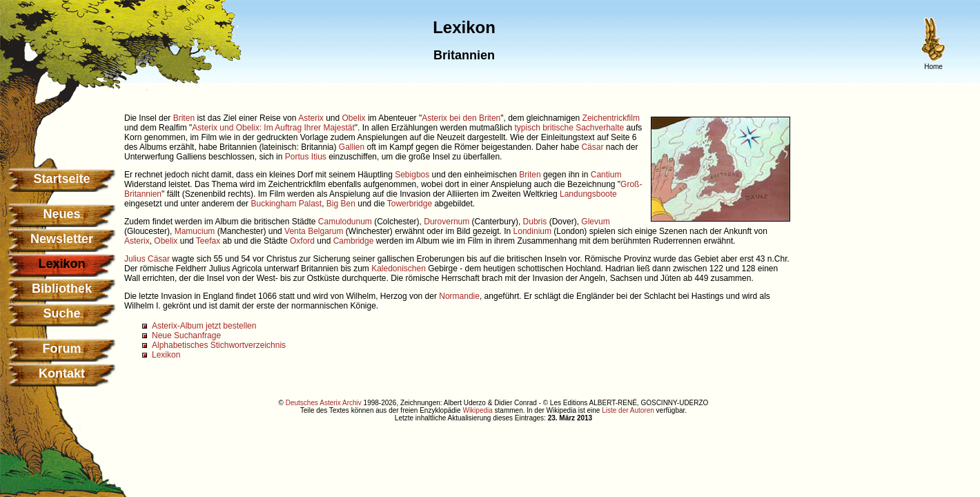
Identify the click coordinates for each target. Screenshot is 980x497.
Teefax (208, 241)
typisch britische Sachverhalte (569, 128)
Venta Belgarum (314, 231)
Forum (62, 349)
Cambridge (354, 241)
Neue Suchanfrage (186, 335)
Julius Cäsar (147, 259)
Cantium (606, 175)
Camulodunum (345, 222)
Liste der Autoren (628, 410)
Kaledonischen (399, 269)
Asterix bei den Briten (461, 118)
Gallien (352, 147)
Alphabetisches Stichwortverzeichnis (219, 345)
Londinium (532, 231)
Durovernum (447, 222)
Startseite (61, 179)
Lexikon (166, 355)
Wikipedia (477, 410)
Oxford (302, 241)
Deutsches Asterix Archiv (324, 403)
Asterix (311, 118)
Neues (61, 214)
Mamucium (195, 231)
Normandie (459, 296)
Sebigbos (412, 175)
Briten (184, 118)
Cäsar (592, 147)
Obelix (354, 118)
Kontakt (62, 373)
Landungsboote (588, 194)
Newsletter (62, 239)
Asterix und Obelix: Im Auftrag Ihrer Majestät (273, 128)
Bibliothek (62, 289)
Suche (61, 313)
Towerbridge (410, 204)
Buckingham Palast (286, 204)
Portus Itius (306, 157)
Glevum (595, 222)
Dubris (535, 222)
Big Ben (341, 204)
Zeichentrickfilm (611, 118)
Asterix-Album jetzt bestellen (204, 326)
